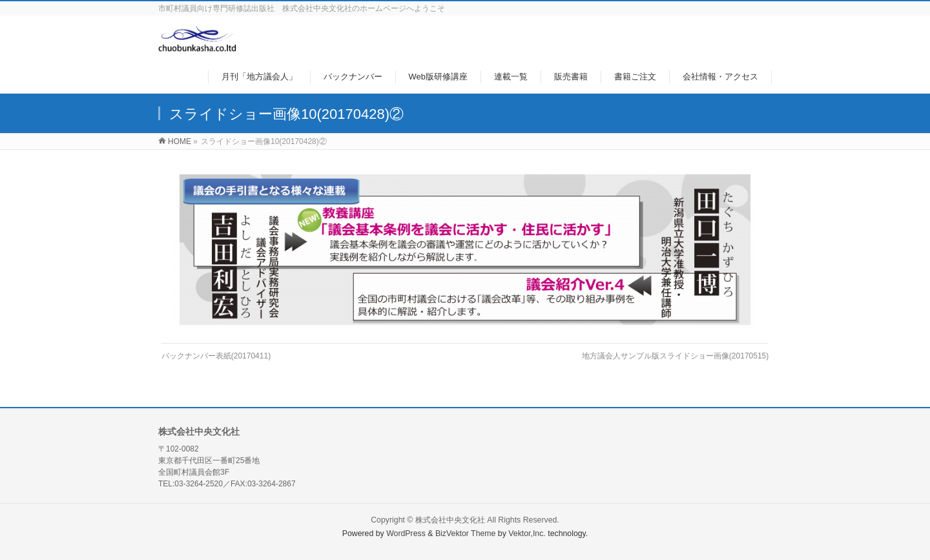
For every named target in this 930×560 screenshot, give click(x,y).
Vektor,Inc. (527, 534)
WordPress (406, 534)
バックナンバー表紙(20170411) (216, 356)
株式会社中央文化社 (450, 520)
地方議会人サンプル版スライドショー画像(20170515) (675, 356)
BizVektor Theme (466, 534)
